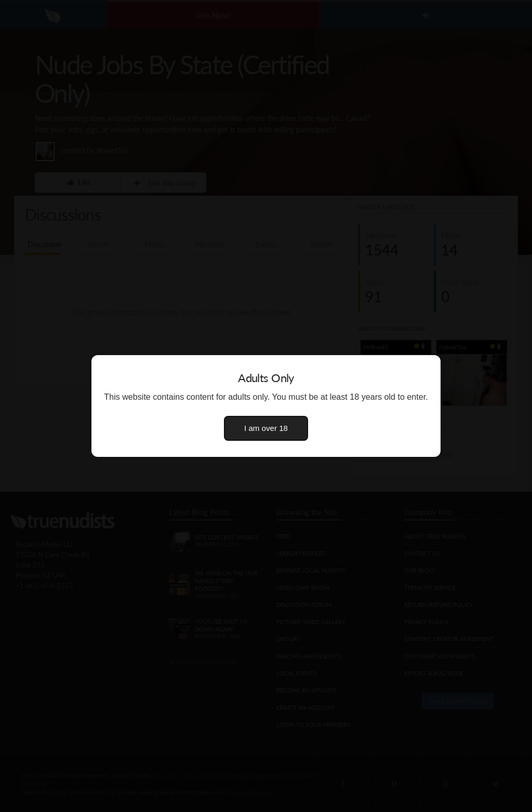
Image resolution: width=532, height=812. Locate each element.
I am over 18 (266, 428)
